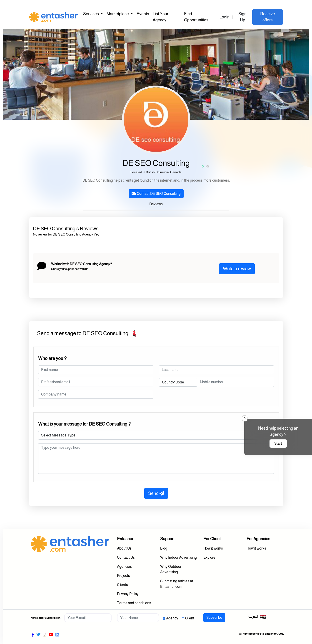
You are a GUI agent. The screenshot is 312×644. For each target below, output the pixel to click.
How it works (213, 548)
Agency (172, 618)
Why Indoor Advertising (178, 557)
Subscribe (214, 617)
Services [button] (91, 14)
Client (190, 618)
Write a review (237, 269)
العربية (257, 617)
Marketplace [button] (118, 14)
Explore (209, 557)
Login (225, 17)
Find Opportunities (196, 17)
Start (278, 443)
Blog (164, 548)
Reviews (156, 204)
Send (156, 493)
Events (143, 14)
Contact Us (126, 557)
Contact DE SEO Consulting (156, 194)
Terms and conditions (134, 603)
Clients (122, 585)
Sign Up (242, 17)
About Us (124, 548)
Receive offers (268, 17)
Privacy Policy (128, 594)
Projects (124, 576)
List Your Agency (161, 17)
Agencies (124, 567)
